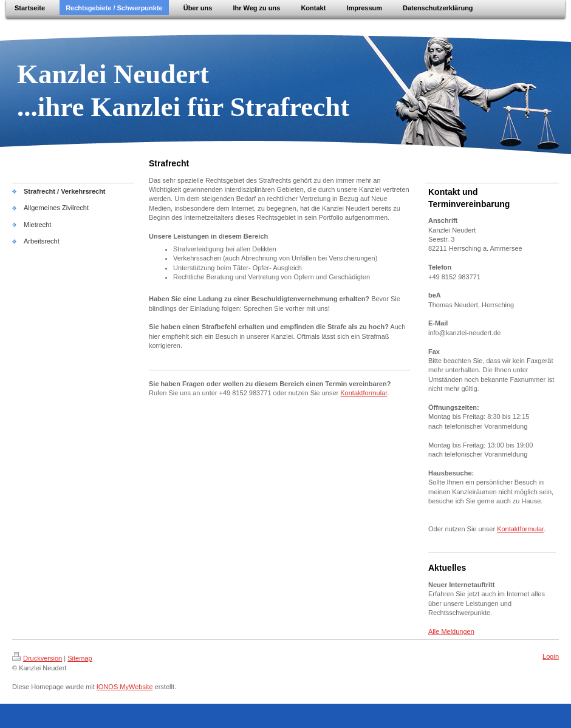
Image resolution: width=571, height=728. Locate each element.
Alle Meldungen (451, 631)
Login (551, 656)
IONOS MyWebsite (125, 687)
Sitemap (80, 658)
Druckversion (37, 658)
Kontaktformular (364, 393)
